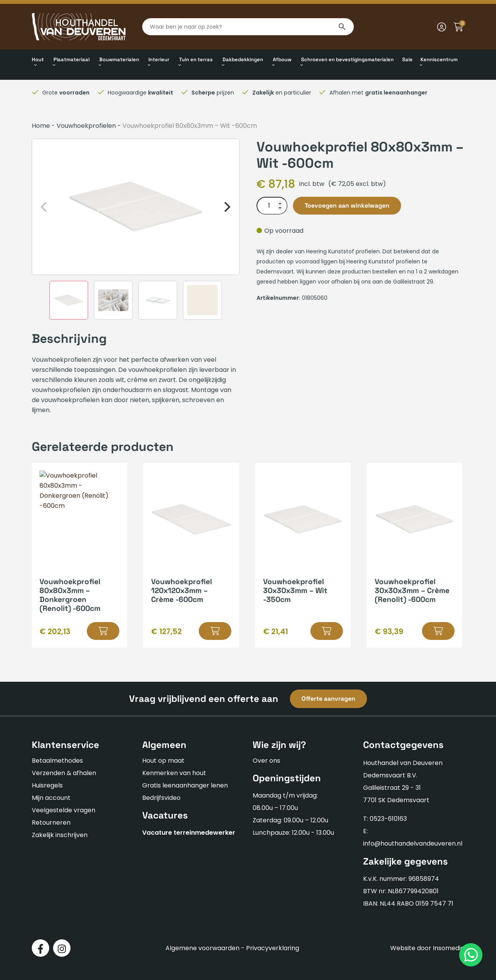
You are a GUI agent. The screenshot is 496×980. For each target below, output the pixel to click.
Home (41, 126)
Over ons (266, 761)
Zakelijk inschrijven (60, 835)
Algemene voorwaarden (202, 948)
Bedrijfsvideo (161, 798)
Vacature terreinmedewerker (189, 833)
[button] (103, 631)
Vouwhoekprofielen (86, 126)
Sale (407, 59)
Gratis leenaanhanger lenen (185, 785)
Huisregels (47, 785)
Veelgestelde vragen (64, 810)
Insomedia (449, 948)
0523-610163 (388, 819)
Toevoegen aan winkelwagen (347, 205)
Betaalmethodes (57, 761)
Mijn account (51, 798)
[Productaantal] (272, 206)
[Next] (227, 207)
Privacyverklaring (273, 948)
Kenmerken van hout (174, 773)
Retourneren (51, 823)
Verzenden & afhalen (64, 773)
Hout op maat (163, 761)
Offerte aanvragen (328, 699)
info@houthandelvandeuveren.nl (413, 843)
